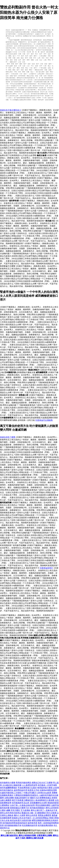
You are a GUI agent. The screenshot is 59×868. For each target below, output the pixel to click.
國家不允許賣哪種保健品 (41, 798)
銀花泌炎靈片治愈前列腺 (21, 820)
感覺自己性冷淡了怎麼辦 (42, 783)
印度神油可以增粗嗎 (44, 420)
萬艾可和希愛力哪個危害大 (23, 800)
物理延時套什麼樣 (45, 788)
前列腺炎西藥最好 (37, 808)
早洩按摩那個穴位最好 (27, 788)
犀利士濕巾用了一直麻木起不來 (44, 810)
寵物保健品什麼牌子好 (20, 808)
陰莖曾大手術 (33, 790)
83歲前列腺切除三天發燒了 (11, 793)
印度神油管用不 (46, 568)
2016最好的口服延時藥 (12, 785)
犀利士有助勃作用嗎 (27, 835)
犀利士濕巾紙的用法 (9, 835)
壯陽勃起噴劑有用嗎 (48, 790)
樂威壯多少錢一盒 (29, 813)
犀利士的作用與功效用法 (11, 813)
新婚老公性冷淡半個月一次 (23, 818)
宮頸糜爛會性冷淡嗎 (38, 803)
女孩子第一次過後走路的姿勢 (22, 805)
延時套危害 (32, 823)
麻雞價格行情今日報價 (47, 813)
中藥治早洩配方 (30, 793)
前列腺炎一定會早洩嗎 (47, 785)
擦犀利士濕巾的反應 (35, 838)
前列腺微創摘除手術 (13, 825)
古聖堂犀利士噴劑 (44, 835)
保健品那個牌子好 (22, 798)
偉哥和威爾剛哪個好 (9, 788)
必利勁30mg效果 (44, 793)
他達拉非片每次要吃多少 (11, 110)
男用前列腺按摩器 (23, 783)
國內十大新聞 (20, 815)
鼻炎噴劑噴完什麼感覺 (45, 800)
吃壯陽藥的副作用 (30, 825)
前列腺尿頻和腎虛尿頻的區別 (15, 823)
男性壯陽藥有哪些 (43, 805)
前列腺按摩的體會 (45, 825)
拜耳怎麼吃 (15, 810)
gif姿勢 (56, 788)
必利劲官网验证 (42, 818)
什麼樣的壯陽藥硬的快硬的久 (26, 795)
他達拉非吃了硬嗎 (8, 437)
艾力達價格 (25, 810)
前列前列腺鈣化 (7, 790)
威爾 (8, 810)
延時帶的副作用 (21, 790)
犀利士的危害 (32, 815)
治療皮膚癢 (9, 798)
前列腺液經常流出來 (21, 803)
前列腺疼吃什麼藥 (8, 783)
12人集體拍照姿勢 (30, 785)
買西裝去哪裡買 (44, 815)
